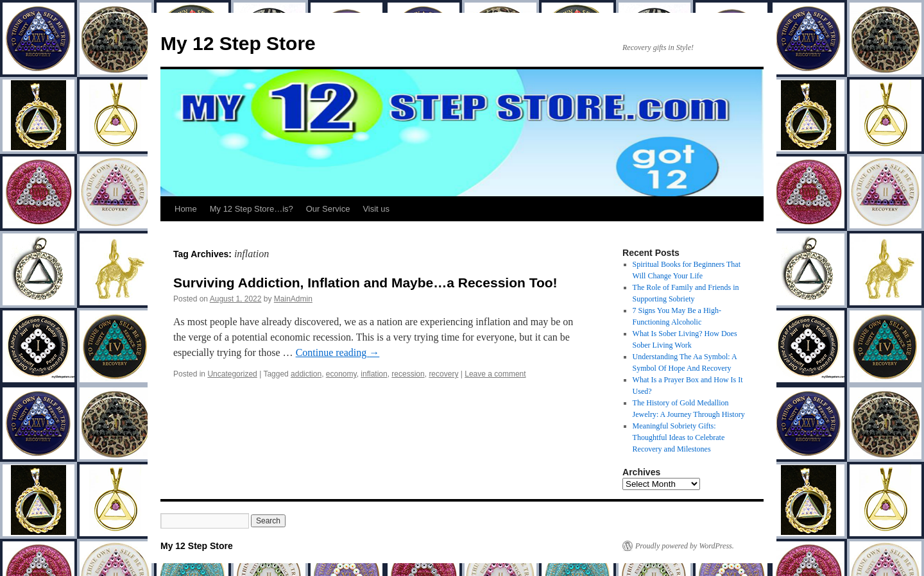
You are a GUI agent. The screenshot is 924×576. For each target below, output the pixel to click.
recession (408, 374)
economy (341, 374)
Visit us (376, 209)
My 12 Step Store (238, 43)
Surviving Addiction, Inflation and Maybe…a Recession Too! (365, 283)
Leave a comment (495, 374)
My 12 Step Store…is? (252, 209)
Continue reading (338, 352)
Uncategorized (232, 374)
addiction (306, 374)
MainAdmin (293, 299)
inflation (374, 374)
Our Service (328, 209)
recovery (443, 374)
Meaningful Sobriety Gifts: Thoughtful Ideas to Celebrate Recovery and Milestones (679, 437)
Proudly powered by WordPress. (685, 546)
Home (186, 209)
